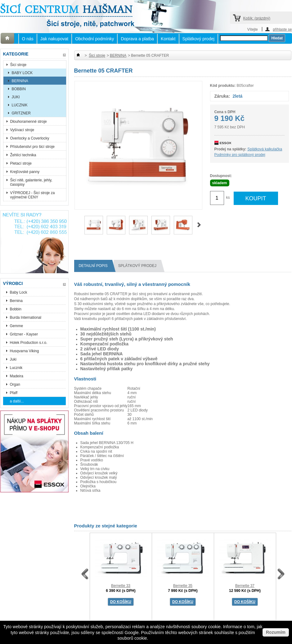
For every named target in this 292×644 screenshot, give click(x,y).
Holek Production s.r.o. (29, 343)
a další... (17, 401)
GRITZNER (21, 113)
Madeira (17, 376)
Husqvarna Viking (25, 351)
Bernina (16, 301)
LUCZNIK (20, 105)
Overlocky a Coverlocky (30, 138)
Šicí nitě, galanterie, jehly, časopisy (31, 182)
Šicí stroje (18, 65)
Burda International (26, 318)
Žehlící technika (23, 155)
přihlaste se (282, 29)
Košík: (257, 18)
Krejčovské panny (25, 172)
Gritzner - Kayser (24, 334)
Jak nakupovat (54, 39)
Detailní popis (96, 266)
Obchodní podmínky (94, 39)
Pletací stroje (21, 163)
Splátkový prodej (199, 39)
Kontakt (168, 39)
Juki (13, 359)
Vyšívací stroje (22, 130)
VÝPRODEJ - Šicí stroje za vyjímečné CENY (33, 195)
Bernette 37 (245, 586)
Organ (15, 384)
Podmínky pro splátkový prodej (240, 155)
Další (199, 225)
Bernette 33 (121, 586)
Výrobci (13, 283)
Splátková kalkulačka (265, 149)
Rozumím (276, 632)
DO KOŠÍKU (121, 602)
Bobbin (16, 309)
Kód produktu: (223, 86)
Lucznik (16, 368)
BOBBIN (19, 89)
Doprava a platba (137, 39)
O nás (28, 39)
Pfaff (14, 393)
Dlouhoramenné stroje (29, 122)
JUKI (16, 97)
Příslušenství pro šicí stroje (32, 147)
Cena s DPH (225, 112)
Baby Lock (19, 292)
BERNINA (20, 81)
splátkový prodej (140, 266)
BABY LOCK (22, 73)
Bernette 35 (183, 586)
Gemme (17, 326)
